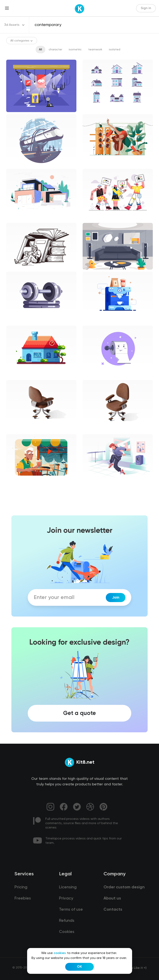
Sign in (146, 8)
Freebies (23, 898)
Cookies (67, 932)
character (55, 50)
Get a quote (79, 713)
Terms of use (71, 910)
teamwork (95, 50)
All (40, 50)
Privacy (66, 898)
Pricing (21, 887)
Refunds (67, 921)
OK (79, 967)
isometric (75, 50)
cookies (60, 953)
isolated (115, 50)
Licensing (68, 887)
